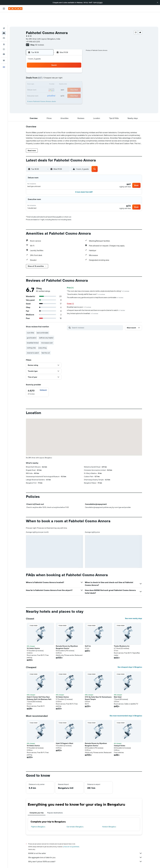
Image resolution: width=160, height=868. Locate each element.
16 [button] (44, 77)
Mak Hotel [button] (118, 687)
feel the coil (46, 343)
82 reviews (40, 32)
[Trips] (4, 48)
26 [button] (60, 83)
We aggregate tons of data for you (85, 847)
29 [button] (76, 83)
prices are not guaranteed (71, 836)
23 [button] (43, 83)
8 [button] (76, 66)
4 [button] (54, 66)
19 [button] (60, 77)
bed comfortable (43, 323)
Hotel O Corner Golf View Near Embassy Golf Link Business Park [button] (39, 688)
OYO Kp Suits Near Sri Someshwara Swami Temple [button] (98, 688)
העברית (100, 3)
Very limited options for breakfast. (83, 303)
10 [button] (49, 72)
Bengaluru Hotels (85, 863)
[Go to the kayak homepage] (15, 9)
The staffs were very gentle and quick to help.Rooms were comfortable (95, 287)
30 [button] (43, 88)
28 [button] (71, 83)
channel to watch (33, 343)
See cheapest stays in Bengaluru (130, 657)
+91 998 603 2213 (33, 29)
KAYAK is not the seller (85, 843)
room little (30, 323)
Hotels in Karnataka (71, 863)
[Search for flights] (4, 16)
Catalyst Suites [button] (120, 735)
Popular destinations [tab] (55, 803)
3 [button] (49, 66)
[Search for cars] (4, 25)
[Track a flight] (4, 36)
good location (32, 328)
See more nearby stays (134, 608)
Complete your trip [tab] (37, 803)
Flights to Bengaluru (38, 817)
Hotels (39, 863)
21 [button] (71, 77)
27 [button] (65, 83)
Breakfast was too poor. (79, 297)
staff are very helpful (46, 328)
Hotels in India (58, 863)
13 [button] (65, 72)
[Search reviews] (97, 317)
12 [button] (60, 72)
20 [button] (65, 77)
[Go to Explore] (4, 32)
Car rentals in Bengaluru (75, 817)
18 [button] (54, 77)
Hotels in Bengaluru (109, 817)
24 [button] (49, 83)
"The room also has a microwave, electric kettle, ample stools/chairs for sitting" (98, 281)
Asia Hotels (47, 863)
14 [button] (71, 72)
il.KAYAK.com (30, 863)
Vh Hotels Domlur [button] (33, 638)
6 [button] (65, 66)
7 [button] (71, 66)
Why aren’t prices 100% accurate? (85, 851)
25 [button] (54, 83)
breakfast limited (33, 333)
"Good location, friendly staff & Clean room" (86, 284)
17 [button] (49, 77)
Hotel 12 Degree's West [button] (64, 733)
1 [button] (76, 61)
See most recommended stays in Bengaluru (126, 706)
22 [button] (76, 77)
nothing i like (31, 338)
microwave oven (47, 333)
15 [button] (76, 72)
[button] (157, 3)
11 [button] (54, 72)
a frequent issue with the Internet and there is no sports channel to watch (96, 300)
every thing (42, 338)
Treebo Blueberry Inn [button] (122, 636)
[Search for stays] (4, 20)
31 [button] (49, 88)
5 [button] (60, 66)
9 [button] (44, 72)
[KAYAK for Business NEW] (4, 41)
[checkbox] (37, 382)
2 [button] (44, 66)
